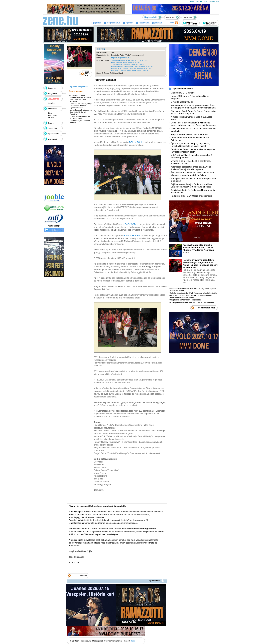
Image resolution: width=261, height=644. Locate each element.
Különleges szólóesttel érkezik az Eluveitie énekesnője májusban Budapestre (191, 168)
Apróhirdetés (53, 134)
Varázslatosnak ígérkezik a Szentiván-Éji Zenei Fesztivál (81, 112)
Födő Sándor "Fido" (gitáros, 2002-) (126, 62)
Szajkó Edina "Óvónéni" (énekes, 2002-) (128, 64)
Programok (53, 93)
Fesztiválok (143, 23)
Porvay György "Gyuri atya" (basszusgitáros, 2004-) (132, 66)
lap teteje (84, 576)
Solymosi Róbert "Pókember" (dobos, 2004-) (129, 60)
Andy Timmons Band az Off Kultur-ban (189, 134)
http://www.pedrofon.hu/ (121, 58)
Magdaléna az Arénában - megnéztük (185, 300)
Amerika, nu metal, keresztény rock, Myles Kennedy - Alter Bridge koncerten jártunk (192, 296)
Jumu (133, 641)
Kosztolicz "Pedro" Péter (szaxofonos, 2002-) (129, 70)
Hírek (97, 23)
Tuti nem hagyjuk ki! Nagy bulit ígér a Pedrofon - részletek (80, 99)
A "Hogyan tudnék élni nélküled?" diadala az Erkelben (192, 302)
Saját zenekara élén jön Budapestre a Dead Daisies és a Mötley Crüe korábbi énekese (192, 185)
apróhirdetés (157, 581)
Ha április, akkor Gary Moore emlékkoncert (191, 196)
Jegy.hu (51, 103)
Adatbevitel (53, 115)
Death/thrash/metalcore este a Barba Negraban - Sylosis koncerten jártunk (193, 151)
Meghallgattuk (112, 23)
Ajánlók (128, 23)
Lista (50, 113)
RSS (174, 23)
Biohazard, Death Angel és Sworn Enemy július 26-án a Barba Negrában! (193, 112)
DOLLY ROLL (136, 142)
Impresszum (86, 641)
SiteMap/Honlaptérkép (113, 641)
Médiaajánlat (98, 641)
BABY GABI (130, 224)
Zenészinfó (53, 139)
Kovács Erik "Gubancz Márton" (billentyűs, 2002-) (131, 68)
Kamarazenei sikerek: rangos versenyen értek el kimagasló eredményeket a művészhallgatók (193, 106)
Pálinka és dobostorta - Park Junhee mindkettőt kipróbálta (194, 293)
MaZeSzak (53, 109)
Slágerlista (53, 128)
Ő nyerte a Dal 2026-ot (182, 102)
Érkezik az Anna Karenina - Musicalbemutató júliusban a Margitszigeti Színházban (192, 174)
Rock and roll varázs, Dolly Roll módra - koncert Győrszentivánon (81, 106)
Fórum (51, 123)
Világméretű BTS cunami (183, 93)
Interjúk (157, 23)
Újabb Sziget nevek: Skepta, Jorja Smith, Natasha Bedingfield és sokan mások (190, 145)
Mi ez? (51, 118)
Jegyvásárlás (54, 99)
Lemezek (52, 88)
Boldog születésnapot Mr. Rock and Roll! (80, 117)
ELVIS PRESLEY (132, 235)
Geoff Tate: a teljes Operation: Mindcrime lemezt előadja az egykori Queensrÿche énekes (193, 124)
